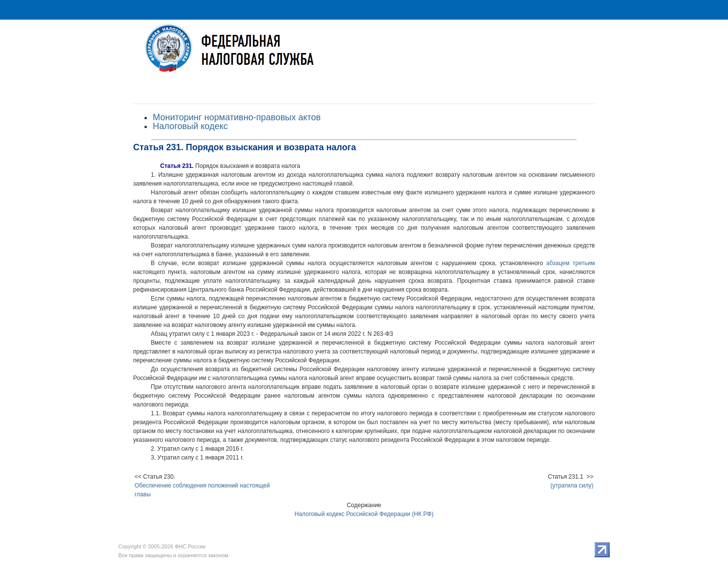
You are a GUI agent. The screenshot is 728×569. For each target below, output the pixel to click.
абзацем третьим (571, 263)
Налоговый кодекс (190, 126)
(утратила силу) (572, 486)
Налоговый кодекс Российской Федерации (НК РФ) (364, 514)
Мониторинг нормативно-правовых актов (237, 117)
